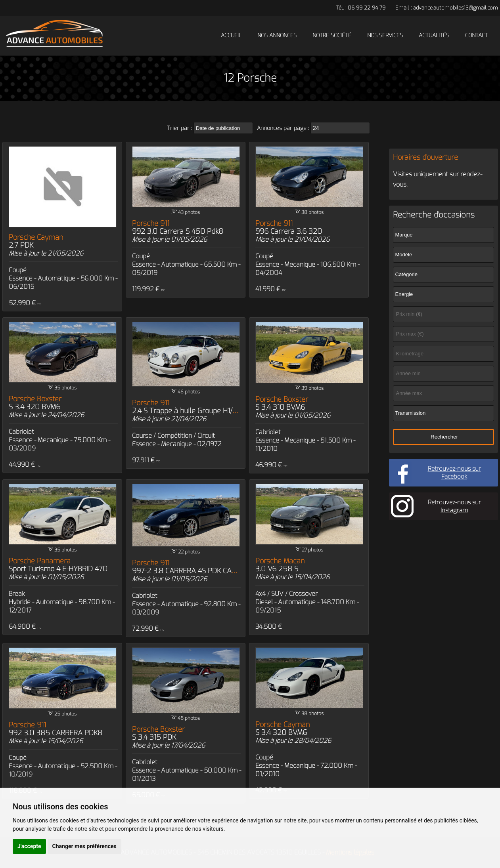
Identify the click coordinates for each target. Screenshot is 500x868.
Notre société (332, 35)
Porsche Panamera (58, 565)
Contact (477, 35)
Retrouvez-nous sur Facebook (454, 473)
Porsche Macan (280, 565)
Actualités (434, 35)
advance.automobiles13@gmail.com (456, 8)
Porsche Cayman (36, 241)
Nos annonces (277, 35)
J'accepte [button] (29, 846)
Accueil (231, 35)
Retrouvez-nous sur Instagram (454, 506)
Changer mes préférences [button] (84, 846)
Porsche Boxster (35, 403)
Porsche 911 (178, 227)
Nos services (385, 35)
